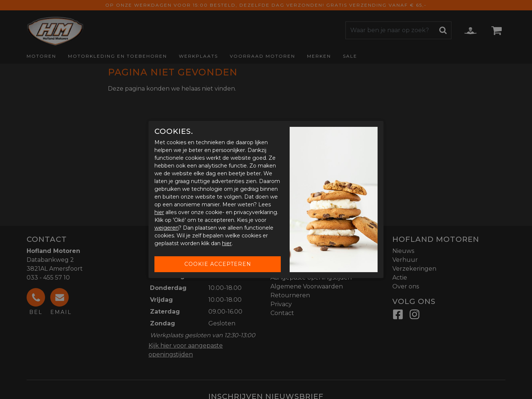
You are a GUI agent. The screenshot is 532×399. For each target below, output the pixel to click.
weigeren (166, 228)
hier (159, 212)
